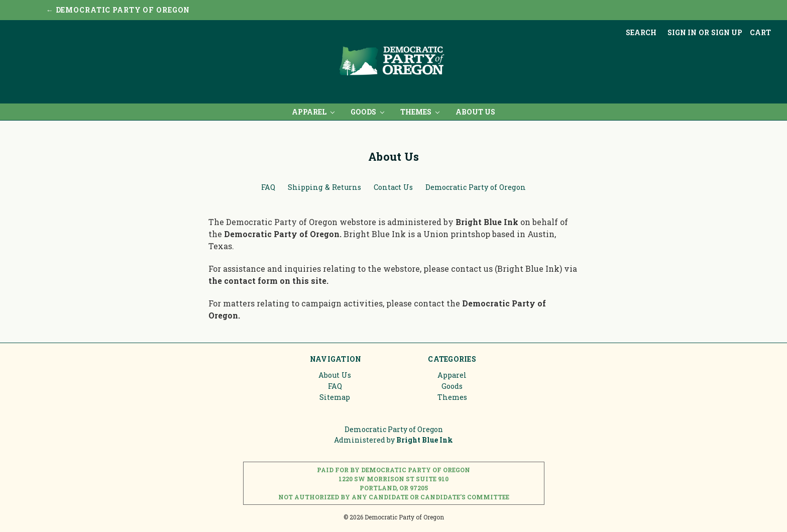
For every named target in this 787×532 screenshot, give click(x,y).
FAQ (268, 187)
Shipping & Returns (324, 187)
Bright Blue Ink (488, 222)
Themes (420, 112)
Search (641, 32)
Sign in (682, 32)
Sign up (727, 32)
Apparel (313, 112)
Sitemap (335, 397)
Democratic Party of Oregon (476, 187)
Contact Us (393, 187)
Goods (367, 112)
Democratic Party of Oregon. (284, 234)
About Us (475, 112)
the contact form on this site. (268, 281)
